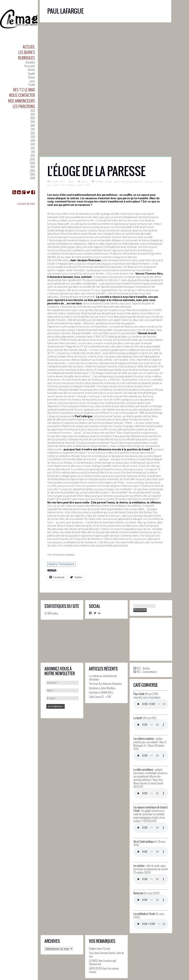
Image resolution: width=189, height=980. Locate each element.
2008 (32, 163)
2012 (33, 148)
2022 (33, 111)
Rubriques (26, 58)
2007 (33, 167)
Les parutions (24, 106)
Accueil (29, 47)
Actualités (30, 62)
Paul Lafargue (68, 185)
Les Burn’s (27, 52)
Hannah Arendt (112, 181)
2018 (33, 126)
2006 (32, 171)
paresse (56, 185)
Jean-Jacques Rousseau (132, 181)
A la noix (106, 948)
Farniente (99, 181)
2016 (33, 133)
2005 (33, 174)
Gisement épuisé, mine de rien (106, 954)
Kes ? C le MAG (24, 90)
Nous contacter (22, 95)
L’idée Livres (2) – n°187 (100, 697)
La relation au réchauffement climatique (103, 677)
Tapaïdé (31, 73)
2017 (33, 129)
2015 (33, 137)
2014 (33, 141)
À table (32, 85)
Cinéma (31, 77)
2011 (33, 152)
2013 (33, 144)
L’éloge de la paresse (96, 171)
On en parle (30, 66)
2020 (33, 118)
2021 (33, 114)
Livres (32, 81)
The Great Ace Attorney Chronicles (105, 684)
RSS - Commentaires (145, 672)
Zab (72, 181)
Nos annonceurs (22, 101)
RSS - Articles (142, 668)
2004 (33, 178)
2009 (32, 159)
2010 (33, 156)
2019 (33, 122)
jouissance (149, 181)
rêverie (80, 185)
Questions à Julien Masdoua (102, 688)
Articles (31, 70)
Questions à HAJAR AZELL (101, 692)
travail (87, 185)
